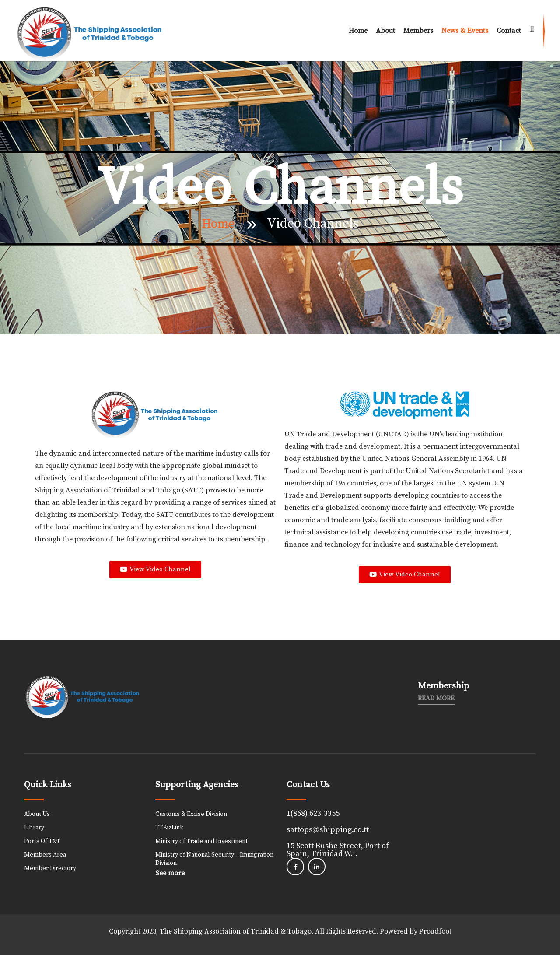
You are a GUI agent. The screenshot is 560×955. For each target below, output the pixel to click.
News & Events (465, 31)
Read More (436, 699)
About (385, 31)
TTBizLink (169, 828)
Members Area (45, 855)
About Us (37, 814)
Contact (509, 31)
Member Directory (50, 868)
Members (418, 31)
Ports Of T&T (42, 841)
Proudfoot (435, 931)
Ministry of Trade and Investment (201, 841)
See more (170, 873)
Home (358, 31)
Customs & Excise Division (191, 814)
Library (34, 828)
